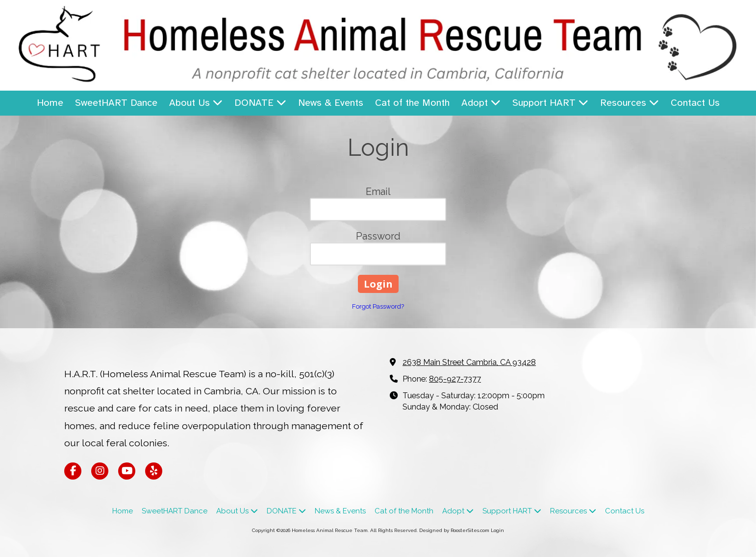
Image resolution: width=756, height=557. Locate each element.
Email (378, 192)
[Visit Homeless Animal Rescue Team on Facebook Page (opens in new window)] (73, 471)
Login (497, 530)
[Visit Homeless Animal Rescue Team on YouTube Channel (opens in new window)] (127, 471)
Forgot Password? (378, 306)
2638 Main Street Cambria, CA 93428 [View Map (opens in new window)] (469, 362)
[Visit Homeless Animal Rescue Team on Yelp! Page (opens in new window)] (154, 471)
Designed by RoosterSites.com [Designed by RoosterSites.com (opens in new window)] (454, 530)
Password (378, 236)
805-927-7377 (455, 379)
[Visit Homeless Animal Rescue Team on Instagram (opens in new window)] (100, 471)
